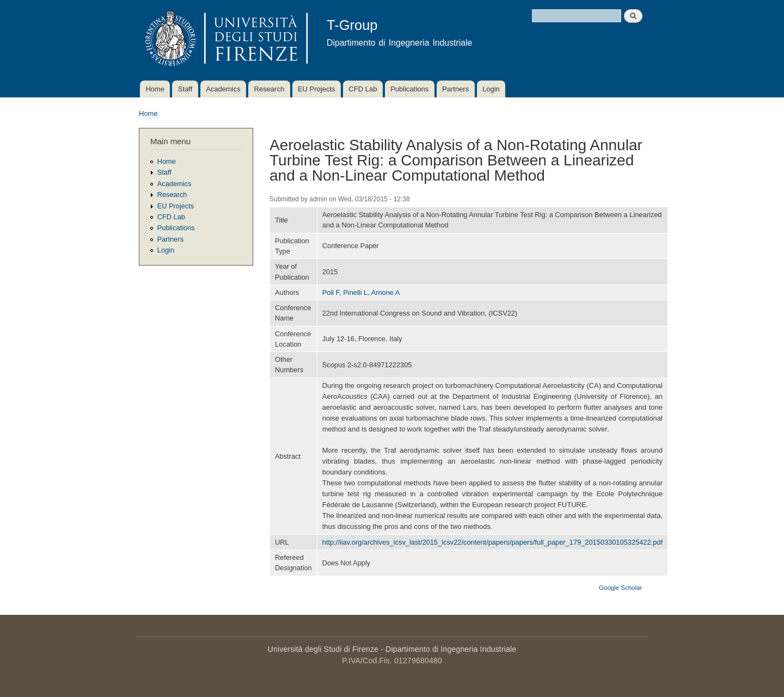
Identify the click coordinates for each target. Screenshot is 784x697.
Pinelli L (355, 292)
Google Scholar (620, 588)
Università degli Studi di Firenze (323, 649)
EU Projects (317, 89)
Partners (455, 89)
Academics (223, 89)
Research (269, 89)
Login (491, 89)
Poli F (331, 292)
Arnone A (386, 292)
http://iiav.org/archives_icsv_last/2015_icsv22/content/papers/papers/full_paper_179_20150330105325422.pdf (492, 542)
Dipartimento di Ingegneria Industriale (451, 649)
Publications (409, 89)
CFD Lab (363, 89)
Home (155, 89)
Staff (185, 89)
